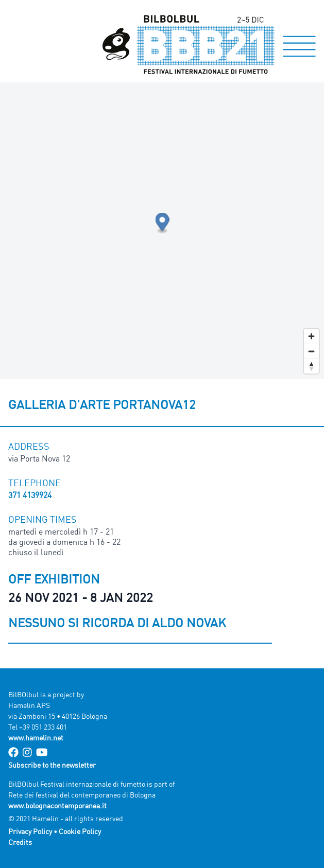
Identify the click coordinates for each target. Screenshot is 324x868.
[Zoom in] (311, 336)
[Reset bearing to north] (311, 366)
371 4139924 (30, 495)
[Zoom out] (311, 351)
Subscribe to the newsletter (52, 765)
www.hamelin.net (36, 738)
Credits (20, 842)
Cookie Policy (80, 831)
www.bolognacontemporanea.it (57, 805)
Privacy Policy (30, 831)
